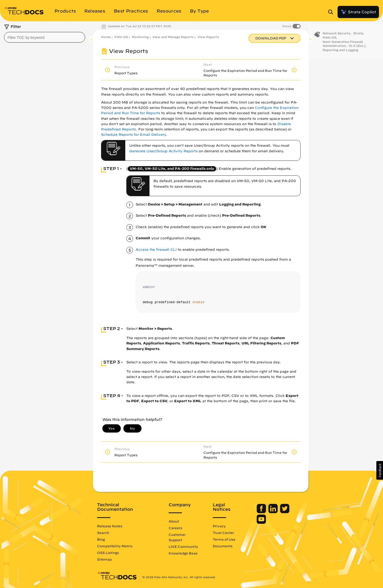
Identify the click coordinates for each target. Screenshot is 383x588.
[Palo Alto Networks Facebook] (262, 512)
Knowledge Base (183, 553)
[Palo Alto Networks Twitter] (285, 512)
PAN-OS (121, 37)
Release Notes (110, 526)
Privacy (219, 526)
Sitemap (104, 559)
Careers (175, 528)
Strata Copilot (358, 12)
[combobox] (45, 37)
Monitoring (140, 37)
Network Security (337, 37)
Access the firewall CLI (156, 250)
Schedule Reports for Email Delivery (134, 135)
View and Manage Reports (173, 37)
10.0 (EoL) (357, 49)
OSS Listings (108, 553)
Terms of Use (224, 539)
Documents (223, 546)
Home (106, 37)
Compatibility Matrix (115, 546)
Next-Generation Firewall (343, 45)
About (174, 521)
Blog (101, 539)
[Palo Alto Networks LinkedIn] (274, 512)
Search (103, 533)
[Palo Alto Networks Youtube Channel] (261, 523)
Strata (358, 37)
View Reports (208, 37)
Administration (334, 49)
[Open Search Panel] (332, 12)
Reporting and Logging (340, 53)
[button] (380, 470)
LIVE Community (183, 546)
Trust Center (223, 533)
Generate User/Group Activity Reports (163, 151)
